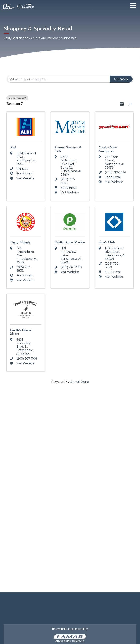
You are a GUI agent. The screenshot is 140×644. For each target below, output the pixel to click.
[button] (122, 104)
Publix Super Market (70, 242)
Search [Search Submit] (121, 79)
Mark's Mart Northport (108, 149)
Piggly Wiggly (20, 242)
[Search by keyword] (59, 79)
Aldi (13, 147)
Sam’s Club (107, 242)
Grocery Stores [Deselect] (17, 98)
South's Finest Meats (21, 332)
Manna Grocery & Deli (68, 149)
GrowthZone (79, 382)
